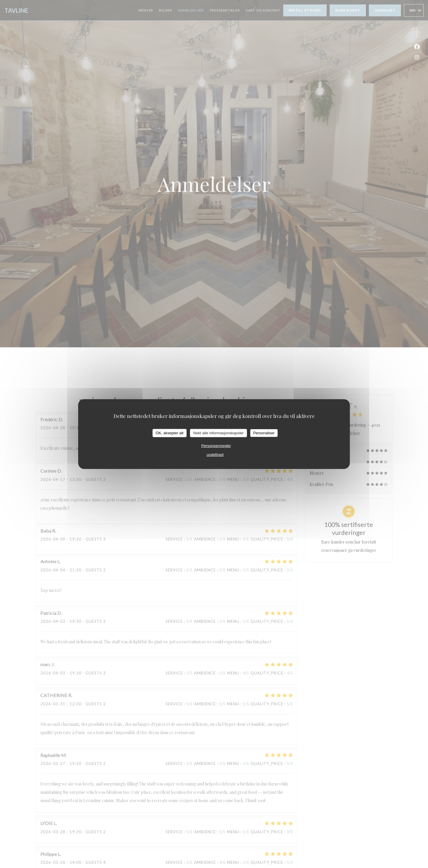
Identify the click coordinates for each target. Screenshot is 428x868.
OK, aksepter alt (170, 433)
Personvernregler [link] (216, 445)
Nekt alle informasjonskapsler (218, 433)
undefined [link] (215, 454)
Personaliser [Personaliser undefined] (264, 433)
